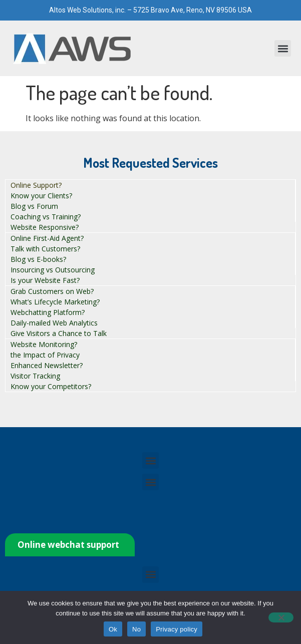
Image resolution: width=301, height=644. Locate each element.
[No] (281, 617)
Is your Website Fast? (45, 280)
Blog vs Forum (34, 206)
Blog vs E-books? (38, 259)
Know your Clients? (41, 196)
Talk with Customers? (45, 249)
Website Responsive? (45, 227)
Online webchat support (68, 545)
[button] (283, 48)
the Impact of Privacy (45, 355)
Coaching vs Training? (46, 217)
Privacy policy (177, 629)
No (136, 629)
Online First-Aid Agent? (47, 238)
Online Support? (36, 185)
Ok (113, 629)
